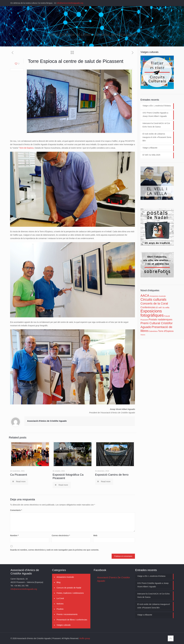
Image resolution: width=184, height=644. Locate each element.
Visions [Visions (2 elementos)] (143, 335)
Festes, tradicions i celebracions (70, 593)
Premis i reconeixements (67, 614)
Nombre (14, 535)
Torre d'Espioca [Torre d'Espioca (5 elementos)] (166, 331)
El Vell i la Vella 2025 (151, 155)
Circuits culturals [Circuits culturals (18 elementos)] (153, 299)
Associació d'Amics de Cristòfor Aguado (47, 421)
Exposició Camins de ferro (112, 475)
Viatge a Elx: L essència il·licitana (157, 106)
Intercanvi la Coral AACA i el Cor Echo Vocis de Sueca (156, 125)
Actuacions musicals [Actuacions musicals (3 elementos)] (158, 296)
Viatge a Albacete (150, 148)
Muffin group (85, 638)
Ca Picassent (19, 475)
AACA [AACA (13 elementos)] (145, 296)
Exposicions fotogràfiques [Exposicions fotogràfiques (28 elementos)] (152, 313)
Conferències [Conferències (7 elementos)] (148, 307)
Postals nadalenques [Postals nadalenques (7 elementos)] (160, 319)
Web (95, 535)
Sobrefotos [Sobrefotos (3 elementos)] (153, 331)
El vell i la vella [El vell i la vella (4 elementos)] (163, 308)
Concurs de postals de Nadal (69, 588)
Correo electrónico (61, 535)
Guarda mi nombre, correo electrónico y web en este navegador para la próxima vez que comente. (55, 550)
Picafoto (60, 609)
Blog (58, 582)
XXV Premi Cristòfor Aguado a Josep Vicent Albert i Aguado (155, 114)
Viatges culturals (64, 625)
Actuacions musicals (65, 577)
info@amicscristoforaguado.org (70, 3)
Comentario (16, 510)
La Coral (60, 598)
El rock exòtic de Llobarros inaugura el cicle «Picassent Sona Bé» (157, 137)
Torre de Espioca (26, 148)
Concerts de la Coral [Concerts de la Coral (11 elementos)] (154, 303)
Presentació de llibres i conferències (72, 620)
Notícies (60, 604)
